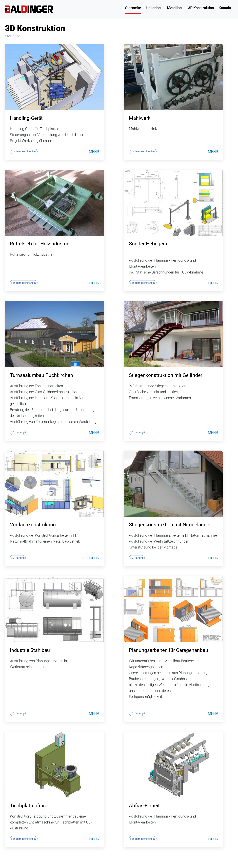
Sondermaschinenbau (24, 151)
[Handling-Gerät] (55, 77)
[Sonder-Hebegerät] (174, 203)
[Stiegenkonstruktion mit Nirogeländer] (174, 484)
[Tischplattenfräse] (55, 765)
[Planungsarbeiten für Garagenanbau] (174, 609)
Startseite (133, 8)
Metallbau (175, 8)
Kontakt (225, 8)
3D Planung (18, 432)
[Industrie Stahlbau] (55, 609)
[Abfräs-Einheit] (174, 765)
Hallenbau (154, 8)
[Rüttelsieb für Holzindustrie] (55, 203)
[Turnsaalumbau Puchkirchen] (55, 334)
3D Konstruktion (201, 8)
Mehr (94, 152)
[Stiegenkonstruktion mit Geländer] (174, 334)
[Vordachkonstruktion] (55, 484)
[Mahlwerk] (174, 77)
